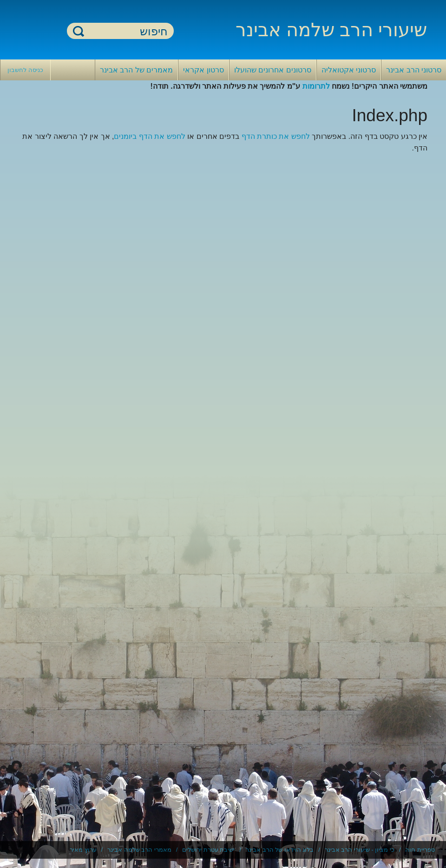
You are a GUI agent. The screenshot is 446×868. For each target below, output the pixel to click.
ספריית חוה (420, 850)
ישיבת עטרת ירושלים (208, 850)
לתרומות (316, 86)
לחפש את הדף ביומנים (149, 136)
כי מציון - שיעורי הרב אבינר (360, 850)
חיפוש (79, 31)
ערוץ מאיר (83, 850)
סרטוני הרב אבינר (414, 70)
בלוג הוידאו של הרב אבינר (280, 850)
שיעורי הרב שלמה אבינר (331, 30)
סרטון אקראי (203, 70)
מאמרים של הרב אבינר (136, 70)
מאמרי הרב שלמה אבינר (139, 850)
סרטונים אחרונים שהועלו (273, 70)
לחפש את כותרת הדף (276, 136)
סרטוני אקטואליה (349, 70)
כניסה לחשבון (25, 70)
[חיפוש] (126, 31)
